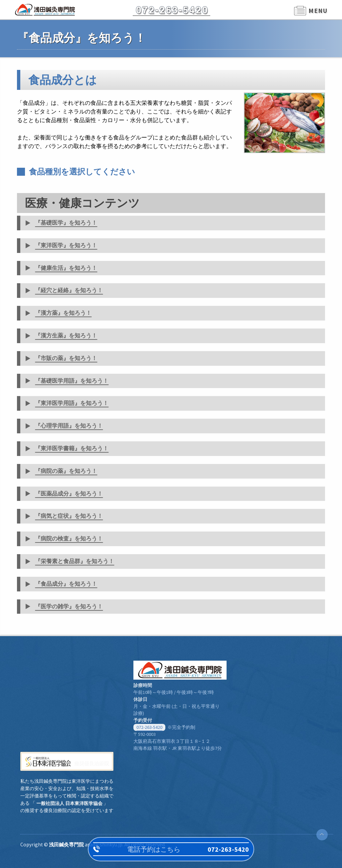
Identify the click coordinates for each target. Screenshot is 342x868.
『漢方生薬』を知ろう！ (66, 335)
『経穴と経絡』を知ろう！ (69, 290)
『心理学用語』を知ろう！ (69, 426)
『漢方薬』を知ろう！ (63, 313)
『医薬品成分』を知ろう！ (69, 494)
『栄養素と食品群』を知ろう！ (75, 561)
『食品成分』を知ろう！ (66, 584)
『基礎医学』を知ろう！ (66, 223)
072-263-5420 (149, 727)
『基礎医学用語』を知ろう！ (72, 381)
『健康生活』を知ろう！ (66, 268)
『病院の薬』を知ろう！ (66, 471)
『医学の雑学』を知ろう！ (69, 606)
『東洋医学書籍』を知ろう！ (72, 448)
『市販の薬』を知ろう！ (66, 358)
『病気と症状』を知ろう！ (69, 516)
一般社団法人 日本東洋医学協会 (69, 803)
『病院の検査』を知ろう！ (69, 539)
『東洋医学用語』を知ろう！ (72, 403)
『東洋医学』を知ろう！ (66, 245)
